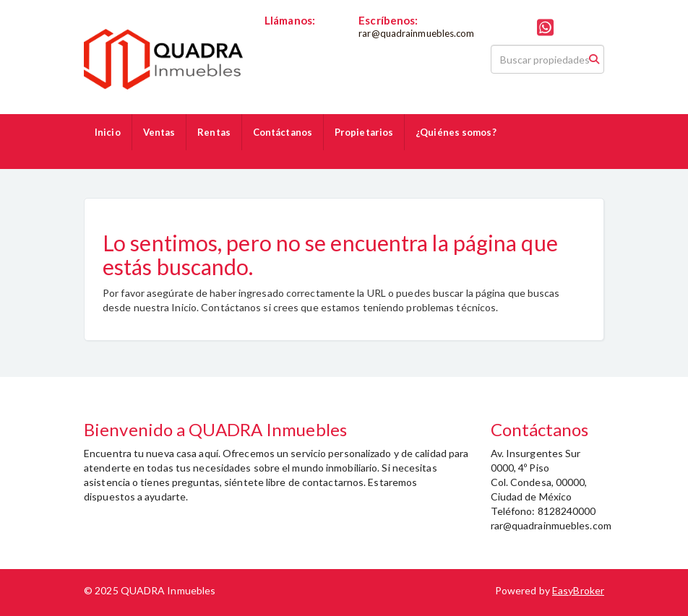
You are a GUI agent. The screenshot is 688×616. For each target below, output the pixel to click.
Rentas (214, 132)
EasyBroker (578, 590)
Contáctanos (283, 132)
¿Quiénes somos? (456, 132)
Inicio (108, 132)
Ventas (159, 132)
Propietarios (364, 132)
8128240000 (294, 33)
